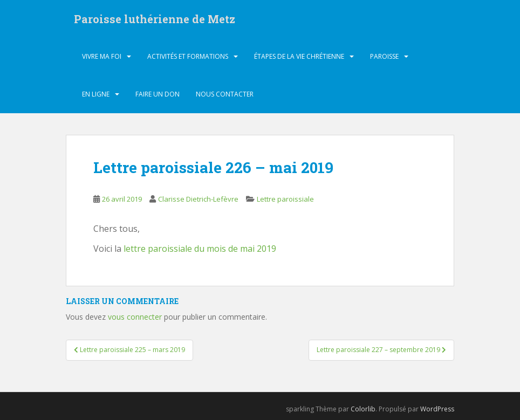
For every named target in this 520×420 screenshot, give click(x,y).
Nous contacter (225, 94)
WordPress (437, 409)
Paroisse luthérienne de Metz (155, 19)
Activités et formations (188, 56)
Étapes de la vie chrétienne (299, 56)
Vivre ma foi (102, 56)
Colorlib (363, 409)
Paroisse (384, 56)
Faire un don (158, 94)
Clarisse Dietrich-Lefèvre (198, 199)
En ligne (96, 94)
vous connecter (135, 317)
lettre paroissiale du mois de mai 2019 (200, 249)
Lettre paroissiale (285, 199)
